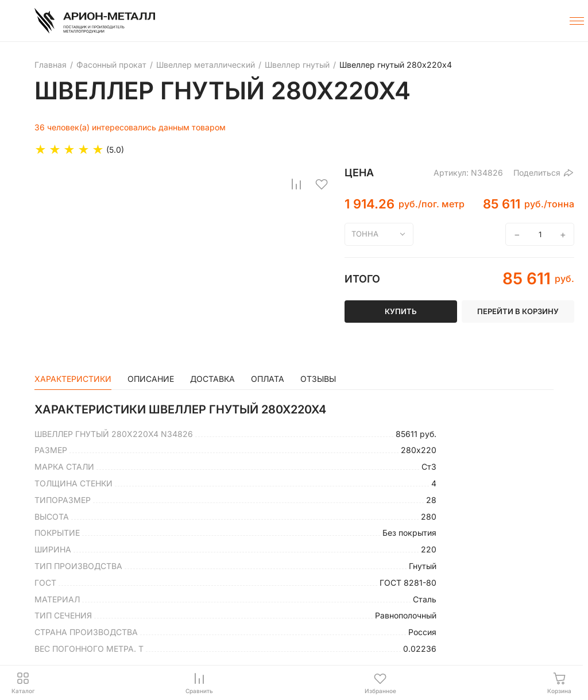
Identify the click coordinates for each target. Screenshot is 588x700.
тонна (365, 234)
